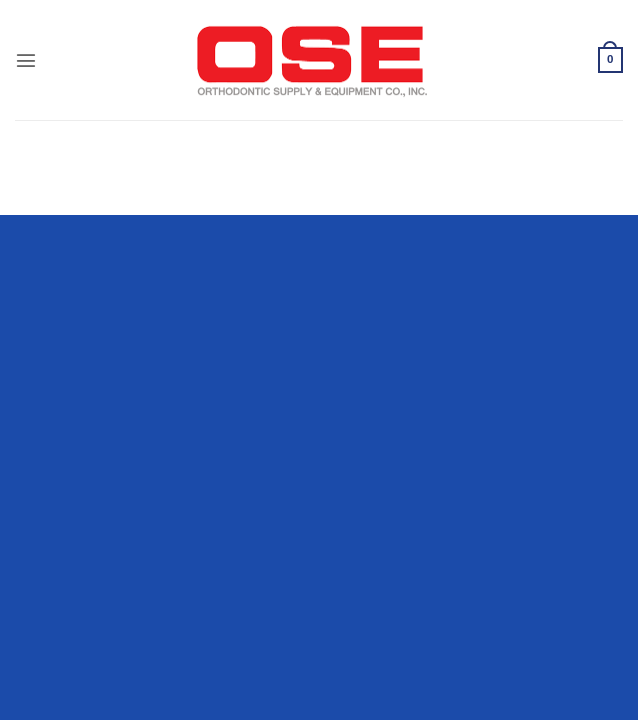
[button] (26, 60)
